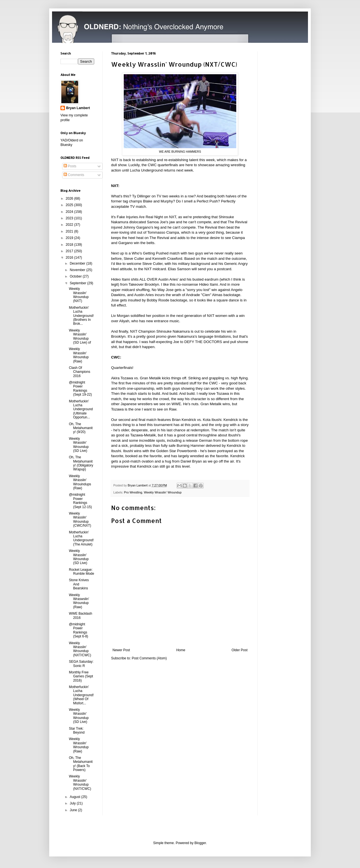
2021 (70, 231)
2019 (70, 238)
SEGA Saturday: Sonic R (81, 664)
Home (181, 650)
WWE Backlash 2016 (81, 616)
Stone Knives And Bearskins (79, 584)
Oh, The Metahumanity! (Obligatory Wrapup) (81, 463)
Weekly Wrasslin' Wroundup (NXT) (79, 295)
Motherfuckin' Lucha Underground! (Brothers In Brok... (81, 316)
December (78, 263)
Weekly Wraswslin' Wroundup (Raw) (79, 601)
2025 (70, 205)
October (76, 276)
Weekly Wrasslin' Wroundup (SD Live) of (80, 336)
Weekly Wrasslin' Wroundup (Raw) (79, 355)
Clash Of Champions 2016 (80, 372)
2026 (70, 199)
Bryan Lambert (78, 108)
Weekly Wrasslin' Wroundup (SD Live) (79, 445)
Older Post (239, 650)
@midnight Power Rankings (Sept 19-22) (80, 388)
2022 (70, 225)
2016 (70, 258)
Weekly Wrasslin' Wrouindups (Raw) (80, 482)
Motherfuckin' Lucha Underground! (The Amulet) (81, 538)
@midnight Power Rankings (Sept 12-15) (80, 501)
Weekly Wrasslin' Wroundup (163, 492)
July (73, 803)
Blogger (200, 843)
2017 (70, 251)
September (78, 283)
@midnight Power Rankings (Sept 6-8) (78, 630)
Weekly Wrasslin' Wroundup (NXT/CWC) (80, 649)
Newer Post (121, 650)
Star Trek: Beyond (77, 731)
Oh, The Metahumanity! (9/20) (81, 428)
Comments (74, 175)
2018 (70, 245)
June (74, 810)
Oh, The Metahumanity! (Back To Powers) (81, 764)
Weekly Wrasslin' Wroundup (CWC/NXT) (80, 519)
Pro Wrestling (133, 492)
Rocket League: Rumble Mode (82, 572)
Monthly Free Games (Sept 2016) (81, 676)
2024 (70, 212)
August (76, 797)
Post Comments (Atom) (149, 658)
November (78, 270)
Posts (70, 166)
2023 (70, 218)
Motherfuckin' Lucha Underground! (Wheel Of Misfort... (81, 695)
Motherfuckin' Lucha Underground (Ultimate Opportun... (81, 409)
